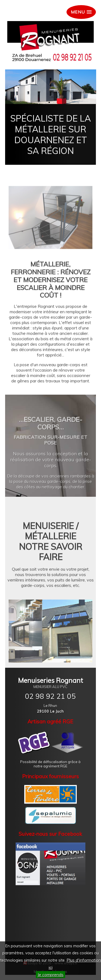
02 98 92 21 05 (50, 696)
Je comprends (50, 975)
